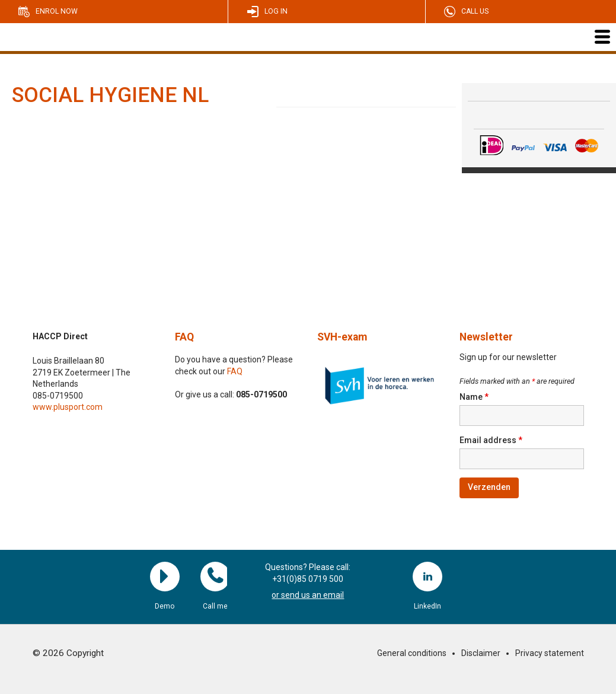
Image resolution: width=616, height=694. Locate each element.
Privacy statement (550, 653)
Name (474, 397)
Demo (165, 577)
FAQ (184, 337)
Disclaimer (481, 653)
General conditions (412, 653)
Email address (491, 440)
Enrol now (57, 11)
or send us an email (308, 595)
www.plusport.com (68, 407)
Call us (475, 11)
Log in (276, 11)
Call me (215, 577)
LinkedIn (427, 577)
